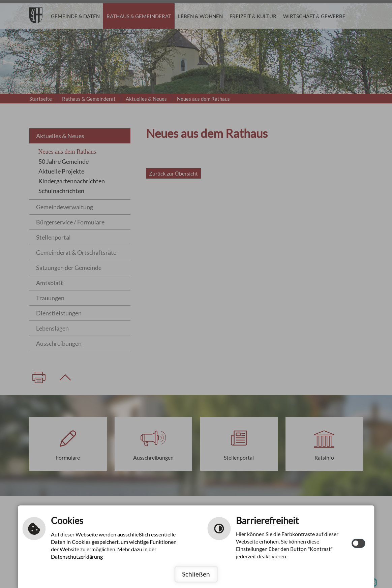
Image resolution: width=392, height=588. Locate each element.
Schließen (196, 574)
